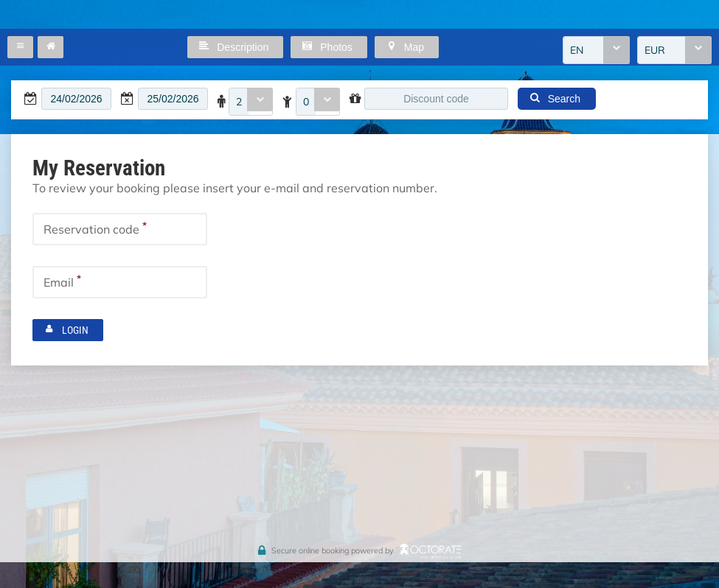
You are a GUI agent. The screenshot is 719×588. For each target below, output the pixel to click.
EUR (655, 50)
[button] (20, 47)
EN (577, 50)
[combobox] (596, 50)
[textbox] (76, 99)
